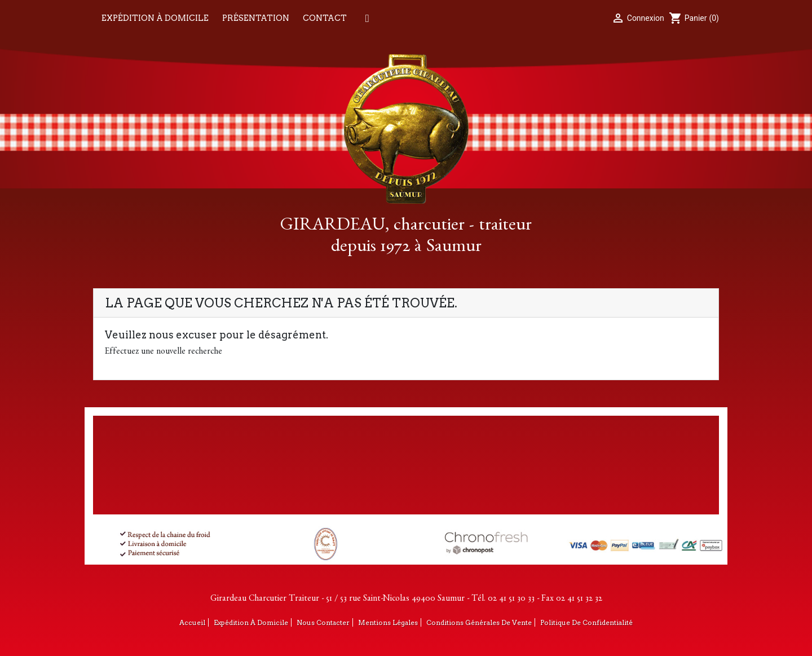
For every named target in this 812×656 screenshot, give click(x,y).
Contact (325, 18)
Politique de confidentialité (586, 622)
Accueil (192, 622)
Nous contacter (323, 622)
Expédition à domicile (155, 18)
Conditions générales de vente (479, 622)
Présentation (256, 18)
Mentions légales (388, 622)
